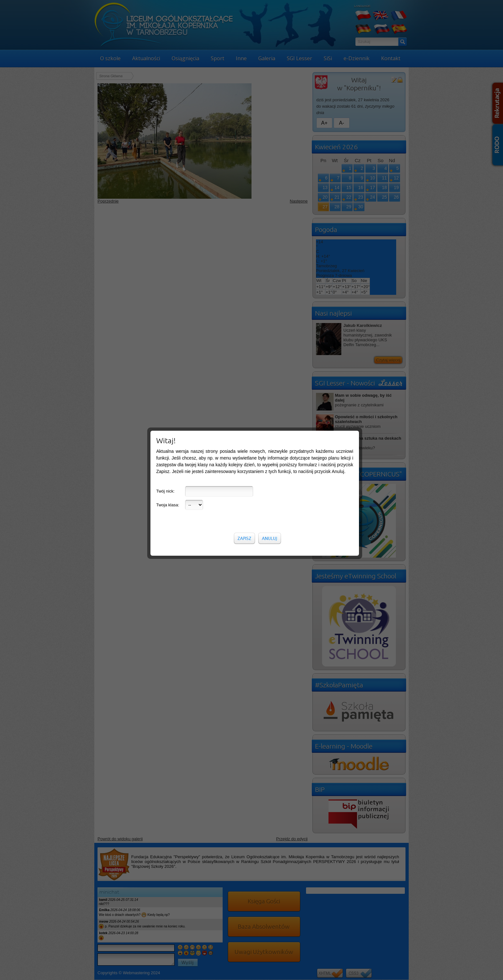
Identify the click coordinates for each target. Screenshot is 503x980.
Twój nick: (165, 257)
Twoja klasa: (168, 271)
